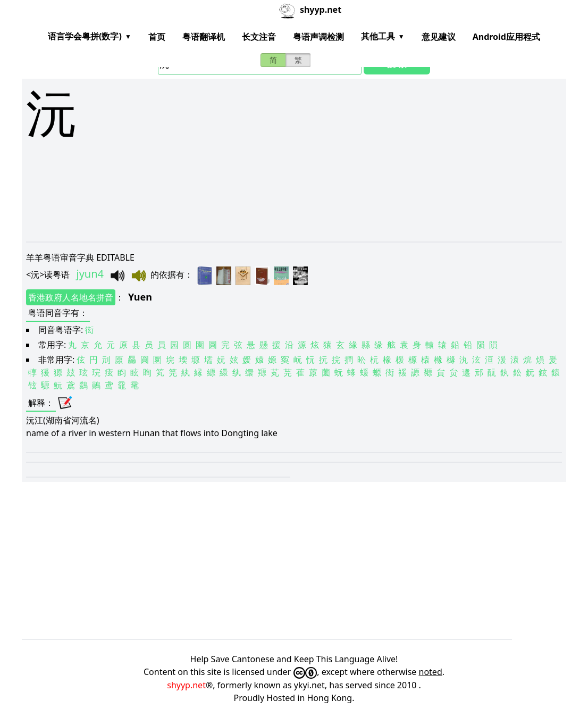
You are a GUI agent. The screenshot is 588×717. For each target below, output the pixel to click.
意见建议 (439, 37)
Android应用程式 (506, 37)
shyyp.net (186, 685)
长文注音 (259, 37)
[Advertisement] (294, 224)
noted (431, 672)
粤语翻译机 (204, 37)
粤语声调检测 (318, 37)
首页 (157, 37)
